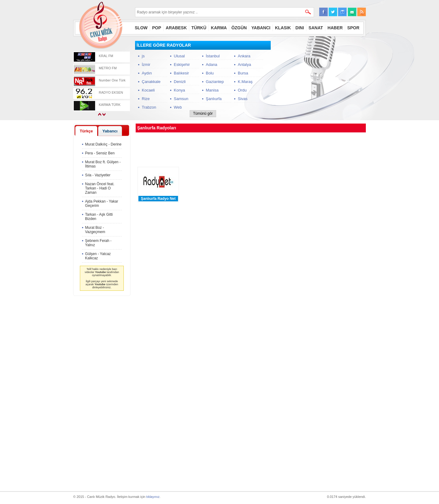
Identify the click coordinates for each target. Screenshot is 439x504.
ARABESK (176, 28)
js (143, 56)
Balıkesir (181, 73)
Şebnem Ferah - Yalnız (98, 243)
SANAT (316, 28)
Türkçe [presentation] (86, 131)
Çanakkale (151, 82)
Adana (212, 65)
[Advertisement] (320, 79)
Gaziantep (215, 82)
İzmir (146, 65)
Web (178, 107)
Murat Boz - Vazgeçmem (95, 230)
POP (157, 28)
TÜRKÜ (199, 28)
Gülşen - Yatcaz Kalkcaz (98, 256)
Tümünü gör (203, 113)
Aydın (147, 73)
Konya (179, 90)
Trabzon (149, 107)
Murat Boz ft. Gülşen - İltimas (103, 164)
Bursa (243, 73)
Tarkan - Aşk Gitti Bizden (99, 217)
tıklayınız (153, 497)
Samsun (181, 99)
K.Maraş (245, 82)
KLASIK (283, 28)
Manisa (212, 90)
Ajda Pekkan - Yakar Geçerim (102, 203)
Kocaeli (148, 90)
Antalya (244, 65)
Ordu (242, 90)
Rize (146, 99)
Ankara (244, 56)
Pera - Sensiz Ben (100, 153)
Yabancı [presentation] (110, 131)
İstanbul (213, 56)
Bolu (210, 73)
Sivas (243, 99)
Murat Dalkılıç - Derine (103, 144)
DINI (300, 28)
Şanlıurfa (214, 99)
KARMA (219, 28)
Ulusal (179, 56)
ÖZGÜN (239, 28)
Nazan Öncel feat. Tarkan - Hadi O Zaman (100, 188)
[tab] (86, 131)
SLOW (141, 28)
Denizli (180, 82)
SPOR (353, 28)
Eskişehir (182, 65)
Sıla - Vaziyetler (98, 175)
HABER (335, 28)
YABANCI (261, 28)
